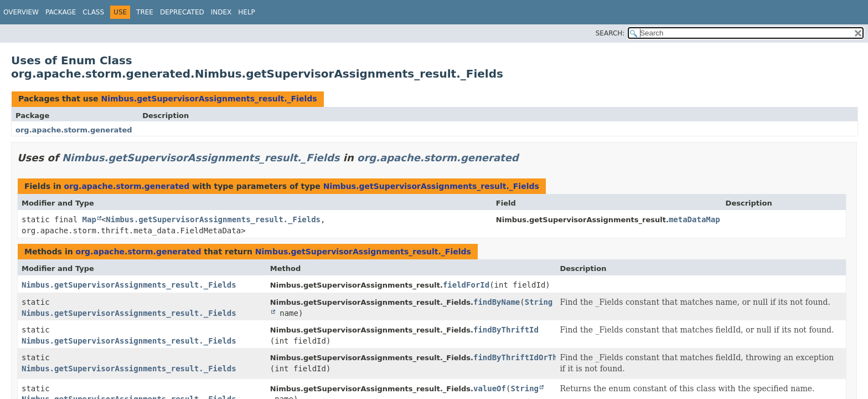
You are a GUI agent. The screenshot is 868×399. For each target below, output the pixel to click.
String (525, 388)
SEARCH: (610, 33)
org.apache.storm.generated (74, 130)
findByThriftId (506, 330)
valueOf (490, 388)
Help (247, 12)
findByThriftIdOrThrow (522, 357)
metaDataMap (694, 219)
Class (93, 12)
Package (61, 12)
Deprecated (182, 12)
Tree (145, 12)
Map (89, 219)
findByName (497, 302)
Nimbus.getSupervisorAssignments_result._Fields (209, 99)
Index (221, 12)
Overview (21, 12)
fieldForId (466, 285)
